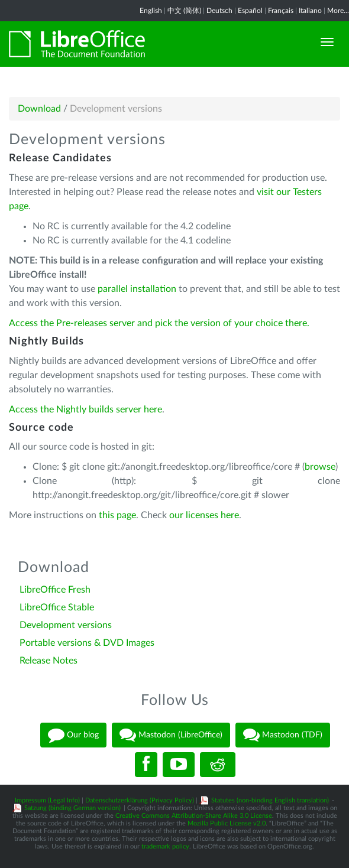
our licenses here (204, 515)
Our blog (73, 735)
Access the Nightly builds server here (85, 409)
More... (338, 11)
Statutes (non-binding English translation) (270, 800)
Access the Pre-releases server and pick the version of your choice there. (159, 323)
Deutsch (219, 11)
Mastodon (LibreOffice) (171, 735)
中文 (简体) (184, 11)
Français (281, 11)
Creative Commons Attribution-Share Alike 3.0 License (194, 816)
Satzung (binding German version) (72, 808)
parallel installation (137, 289)
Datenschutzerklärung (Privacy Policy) (140, 800)
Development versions (66, 625)
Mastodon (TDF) (283, 735)
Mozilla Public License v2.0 (227, 823)
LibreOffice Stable (57, 607)
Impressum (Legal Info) (47, 800)
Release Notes (49, 661)
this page (117, 515)
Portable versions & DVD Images (87, 643)
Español (250, 11)
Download (39, 109)
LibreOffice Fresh (55, 590)
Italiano (310, 11)
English (151, 11)
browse (320, 467)
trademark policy (165, 846)
